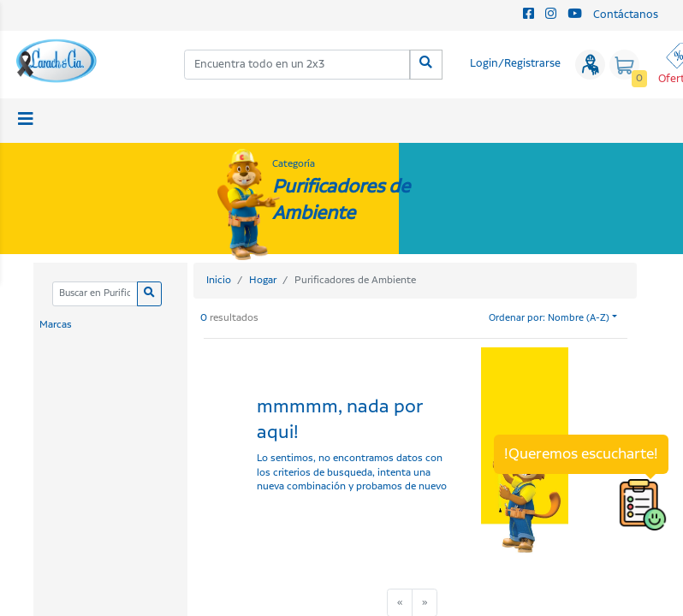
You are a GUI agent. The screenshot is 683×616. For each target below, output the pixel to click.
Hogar (263, 280)
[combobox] (297, 65)
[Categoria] (95, 294)
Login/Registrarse (515, 64)
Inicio (219, 280)
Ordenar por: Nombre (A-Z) (549, 318)
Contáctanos (626, 15)
